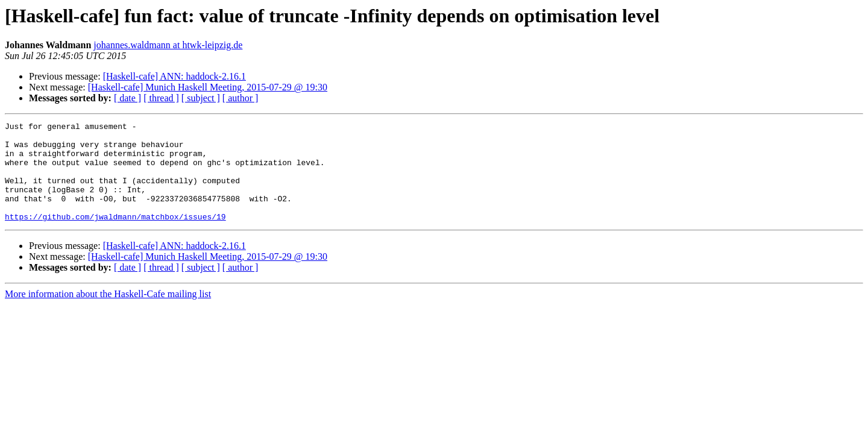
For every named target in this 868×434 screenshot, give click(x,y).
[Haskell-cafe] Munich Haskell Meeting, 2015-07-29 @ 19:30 (208, 87)
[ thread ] (161, 98)
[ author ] (241, 98)
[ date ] (127, 98)
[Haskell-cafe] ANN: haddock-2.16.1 (175, 76)
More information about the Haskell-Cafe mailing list (108, 314)
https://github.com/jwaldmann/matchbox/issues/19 (115, 236)
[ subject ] (201, 98)
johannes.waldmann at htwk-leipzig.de (168, 45)
